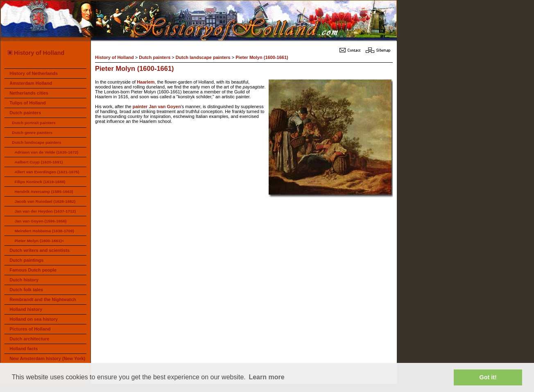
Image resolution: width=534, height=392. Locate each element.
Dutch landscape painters (36, 142)
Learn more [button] (266, 377)
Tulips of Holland (27, 103)
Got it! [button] (488, 377)
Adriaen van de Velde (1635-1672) (46, 152)
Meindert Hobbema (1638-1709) (44, 231)
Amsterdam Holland (31, 83)
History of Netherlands (34, 73)
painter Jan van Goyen (157, 106)
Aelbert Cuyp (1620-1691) (38, 162)
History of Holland (36, 53)
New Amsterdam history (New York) (47, 358)
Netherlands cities (29, 93)
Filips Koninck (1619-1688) (40, 182)
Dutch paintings (26, 260)
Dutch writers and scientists (40, 250)
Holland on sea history (34, 319)
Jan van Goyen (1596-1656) (40, 221)
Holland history (26, 309)
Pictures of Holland (30, 329)
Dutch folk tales (26, 290)
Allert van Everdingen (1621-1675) (47, 172)
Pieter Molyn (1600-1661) (262, 57)
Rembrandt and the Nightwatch (43, 299)
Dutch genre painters (32, 133)
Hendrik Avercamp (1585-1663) (44, 191)
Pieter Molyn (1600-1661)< (39, 241)
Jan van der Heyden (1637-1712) (45, 211)
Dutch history (24, 280)
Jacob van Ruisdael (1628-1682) (45, 201)
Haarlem (146, 82)
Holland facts (24, 349)
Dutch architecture (29, 339)
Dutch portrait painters (34, 123)
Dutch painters (25, 113)
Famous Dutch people (33, 270)
